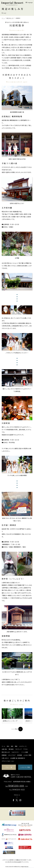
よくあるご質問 (27, 755)
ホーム (3, 746)
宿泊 (8, 746)
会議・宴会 (4, 749)
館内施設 (11, 749)
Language (29, 2)
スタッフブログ (12, 755)
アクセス (25, 749)
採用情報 (20, 755)
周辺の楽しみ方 (6, 752)
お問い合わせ (5, 758)
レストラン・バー (23, 746)
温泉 (12, 746)
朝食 (16, 746)
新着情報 (4, 755)
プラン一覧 (9, 767)
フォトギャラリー (16, 752)
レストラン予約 (25, 767)
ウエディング (18, 749)
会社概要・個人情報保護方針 (18, 758)
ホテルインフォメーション (8, 761)
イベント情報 (25, 752)
